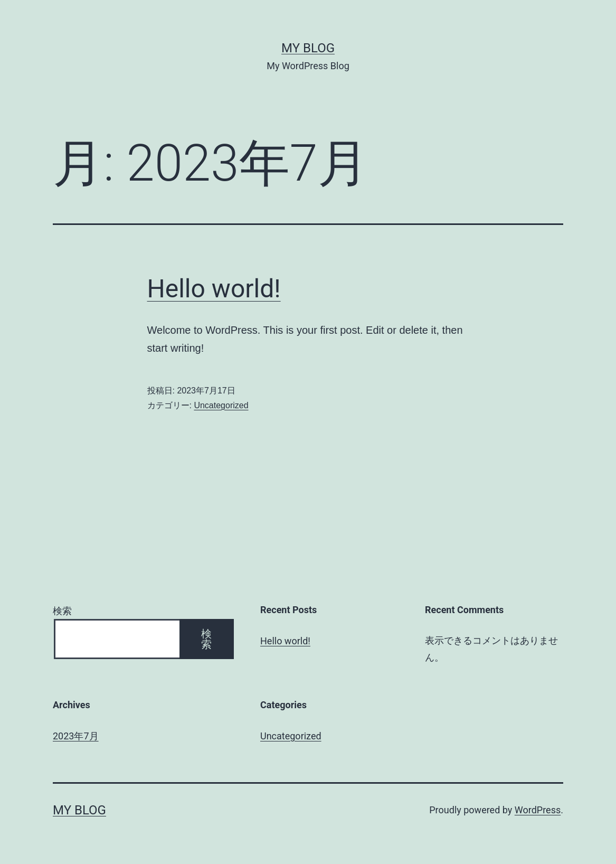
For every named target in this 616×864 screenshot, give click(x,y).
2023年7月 (76, 736)
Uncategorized (221, 405)
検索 (62, 611)
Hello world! (214, 289)
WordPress (538, 810)
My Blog (308, 48)
